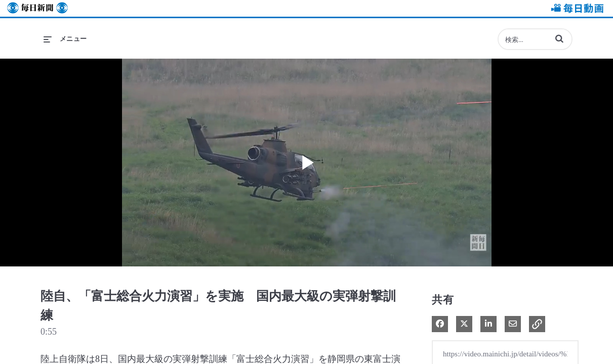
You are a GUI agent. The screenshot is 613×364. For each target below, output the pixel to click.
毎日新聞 (37, 8)
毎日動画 (576, 8)
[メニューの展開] (65, 39)
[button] (559, 38)
